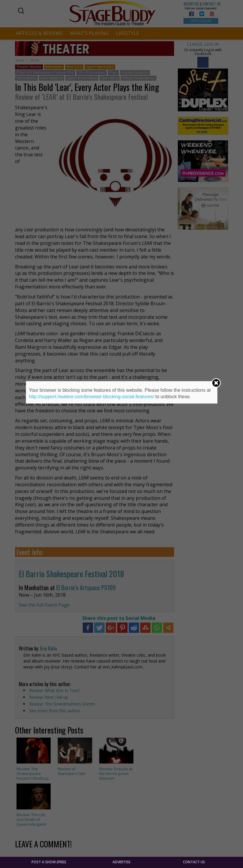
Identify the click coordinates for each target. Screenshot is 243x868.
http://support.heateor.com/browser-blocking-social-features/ (91, 397)
